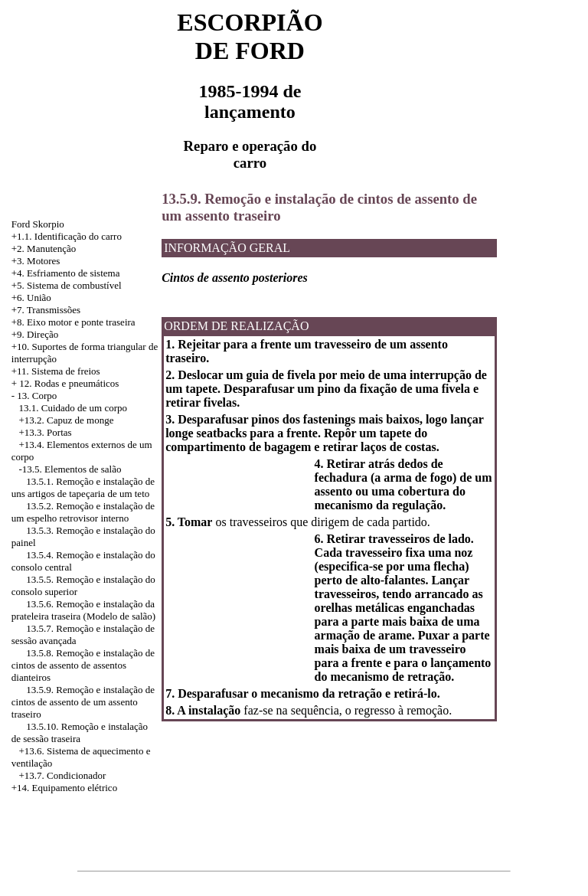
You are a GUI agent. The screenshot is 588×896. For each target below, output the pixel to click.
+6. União (31, 298)
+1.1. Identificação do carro (67, 236)
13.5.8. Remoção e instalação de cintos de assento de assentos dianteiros (83, 665)
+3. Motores (36, 261)
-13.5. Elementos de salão (70, 469)
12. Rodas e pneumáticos (69, 383)
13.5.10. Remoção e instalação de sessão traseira (80, 732)
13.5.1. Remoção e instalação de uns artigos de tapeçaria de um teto (83, 487)
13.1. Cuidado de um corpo (73, 408)
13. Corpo (37, 396)
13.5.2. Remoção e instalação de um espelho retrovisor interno (83, 512)
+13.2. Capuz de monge (67, 420)
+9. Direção (35, 334)
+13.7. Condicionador (63, 775)
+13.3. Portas (46, 432)
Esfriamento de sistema (73, 273)
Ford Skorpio (38, 224)
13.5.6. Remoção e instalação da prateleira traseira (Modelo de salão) (83, 610)
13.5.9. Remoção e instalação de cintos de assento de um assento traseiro (83, 702)
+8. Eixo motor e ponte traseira (73, 322)
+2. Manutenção (44, 249)
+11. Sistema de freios (56, 371)
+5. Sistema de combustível (67, 285)
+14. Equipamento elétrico (64, 788)
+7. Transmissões (46, 310)
